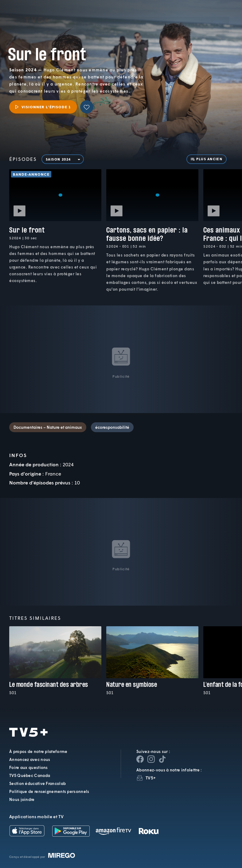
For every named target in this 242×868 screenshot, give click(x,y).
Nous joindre (22, 799)
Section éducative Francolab (37, 783)
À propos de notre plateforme (38, 751)
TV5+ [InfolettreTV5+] (151, 778)
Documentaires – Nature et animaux (48, 427)
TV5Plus (37, 17)
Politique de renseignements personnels (49, 791)
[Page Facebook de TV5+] (140, 759)
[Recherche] (217, 22)
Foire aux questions (29, 767)
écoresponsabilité (112, 427)
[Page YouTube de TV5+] (162, 759)
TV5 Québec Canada (30, 775)
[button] (138, 22)
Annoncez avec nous (30, 759)
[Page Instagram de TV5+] (151, 759)
